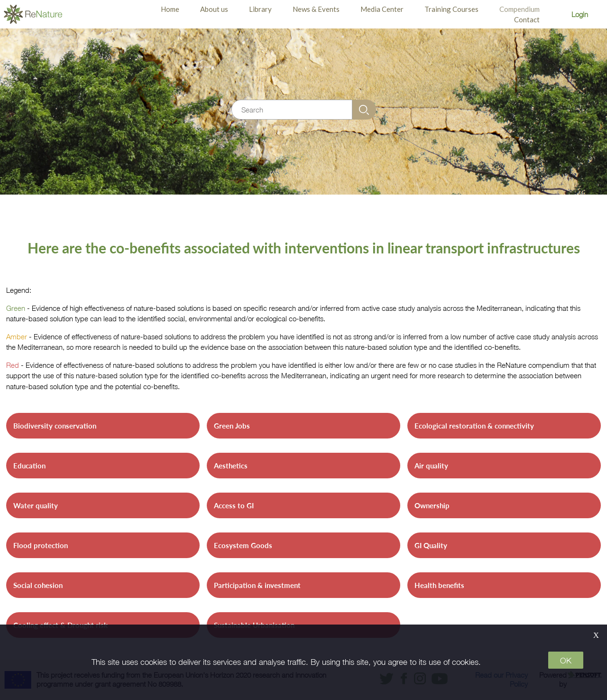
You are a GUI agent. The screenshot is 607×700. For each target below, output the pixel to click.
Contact (527, 19)
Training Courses (451, 9)
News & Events (316, 9)
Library (260, 9)
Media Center (382, 9)
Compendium (520, 9)
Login (580, 14)
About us (214, 9)
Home (170, 9)
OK (566, 661)
